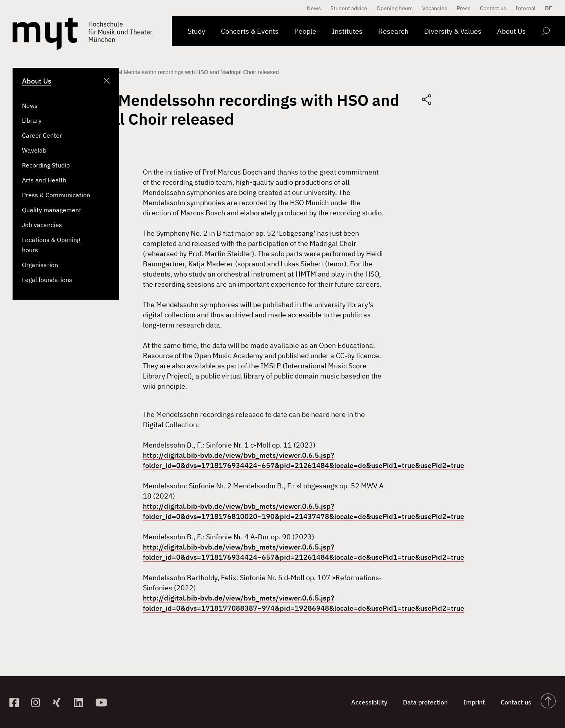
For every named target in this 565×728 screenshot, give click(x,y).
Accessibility (369, 702)
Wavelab (34, 150)
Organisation (40, 265)
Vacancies (435, 8)
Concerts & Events (250, 31)
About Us (511, 31)
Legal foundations (47, 280)
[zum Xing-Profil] (60, 702)
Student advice (349, 8)
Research (393, 31)
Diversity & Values (453, 31)
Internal (526, 8)
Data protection (425, 702)
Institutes (347, 31)
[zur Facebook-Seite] (17, 702)
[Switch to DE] (547, 8)
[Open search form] (546, 32)
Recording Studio (46, 165)
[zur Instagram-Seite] (39, 702)
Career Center (42, 135)
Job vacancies (42, 225)
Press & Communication (56, 195)
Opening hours (395, 8)
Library (32, 120)
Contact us (493, 8)
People (305, 31)
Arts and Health (44, 180)
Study (196, 31)
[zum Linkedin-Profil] (81, 702)
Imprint (474, 702)
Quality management (52, 210)
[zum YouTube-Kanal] (103, 702)
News (30, 106)
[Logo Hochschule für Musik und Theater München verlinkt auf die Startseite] (45, 34)
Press (464, 8)
